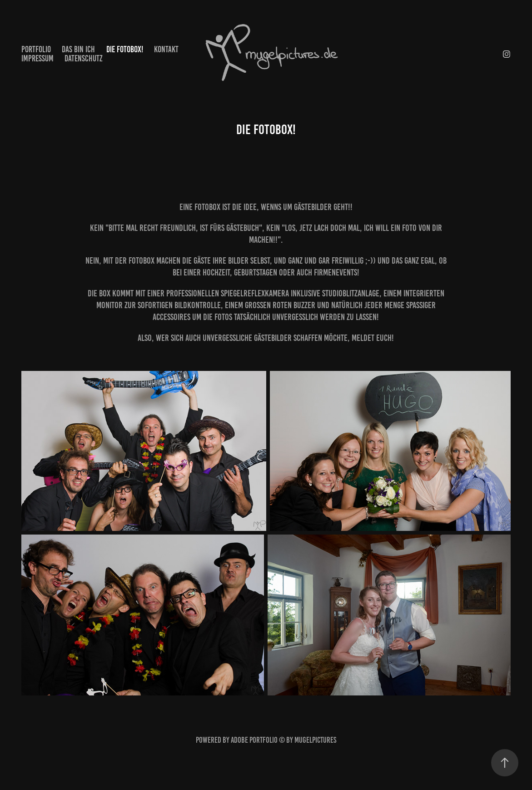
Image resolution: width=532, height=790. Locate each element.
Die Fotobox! (125, 49)
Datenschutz (84, 58)
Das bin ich (78, 49)
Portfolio (36, 49)
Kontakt (166, 49)
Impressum (37, 58)
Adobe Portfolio (254, 740)
